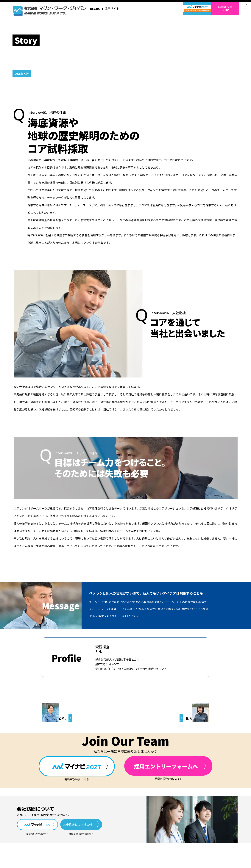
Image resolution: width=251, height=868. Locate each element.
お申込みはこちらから (78, 824)
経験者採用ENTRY (225, 8)
